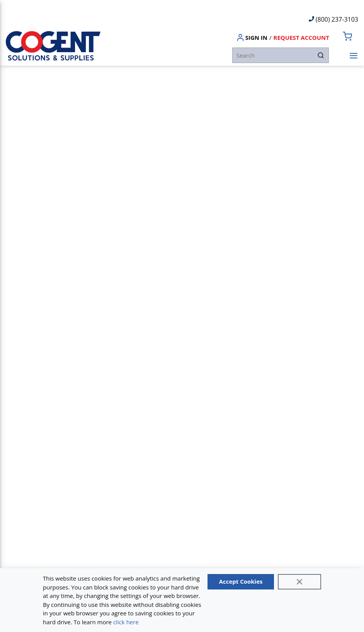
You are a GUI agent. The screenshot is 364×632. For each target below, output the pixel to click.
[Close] (299, 582)
